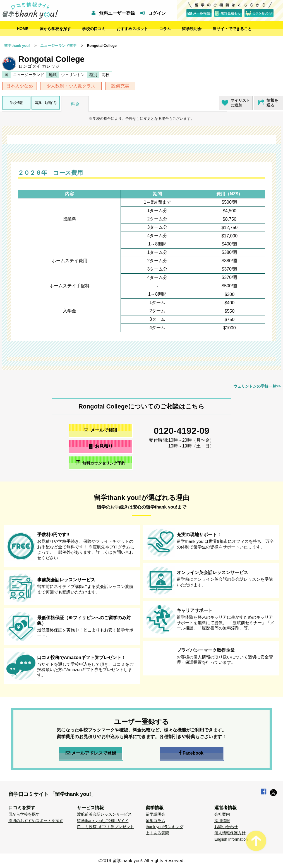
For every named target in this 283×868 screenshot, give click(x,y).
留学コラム (155, 821)
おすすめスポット (132, 29)
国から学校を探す (55, 29)
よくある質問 (157, 833)
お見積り (101, 446)
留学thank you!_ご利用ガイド (103, 821)
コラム (165, 29)
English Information (231, 839)
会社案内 (222, 814)
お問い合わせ (226, 827)
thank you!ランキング (165, 827)
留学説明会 (192, 29)
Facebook (191, 753)
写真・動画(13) (46, 103)
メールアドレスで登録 (91, 753)
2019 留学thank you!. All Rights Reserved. (143, 861)
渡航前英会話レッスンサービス (104, 814)
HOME (23, 29)
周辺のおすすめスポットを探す (36, 821)
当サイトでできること (232, 29)
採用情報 (222, 821)
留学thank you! (17, 46)
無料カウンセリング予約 (101, 463)
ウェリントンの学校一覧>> (257, 386)
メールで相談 (100, 430)
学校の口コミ (94, 29)
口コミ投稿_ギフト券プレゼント (105, 827)
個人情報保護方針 (230, 833)
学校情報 (16, 103)
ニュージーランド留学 (58, 46)
